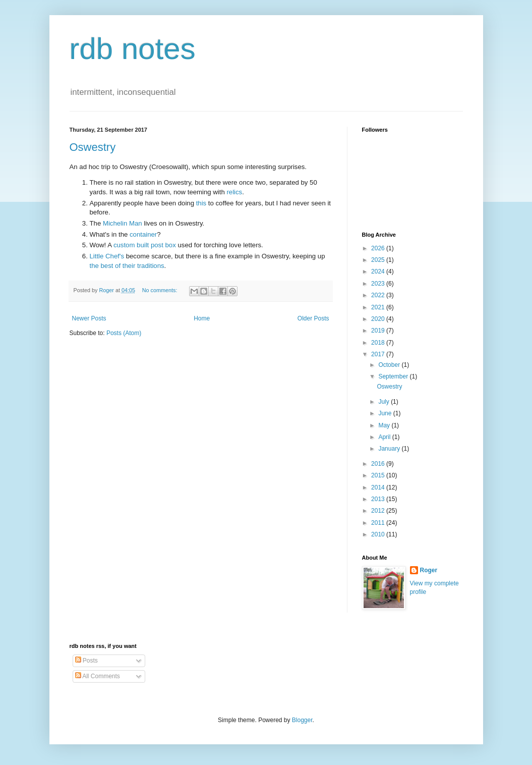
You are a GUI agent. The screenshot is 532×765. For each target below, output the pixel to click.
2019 (379, 331)
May (385, 425)
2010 (379, 534)
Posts (86, 661)
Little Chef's (107, 256)
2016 (379, 464)
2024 (379, 271)
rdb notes (133, 49)
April (385, 437)
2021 (379, 307)
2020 (379, 319)
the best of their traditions (127, 266)
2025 (379, 260)
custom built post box (145, 245)
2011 (379, 523)
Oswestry (93, 147)
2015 (379, 475)
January (390, 449)
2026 (379, 248)
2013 (379, 499)
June (386, 413)
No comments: (161, 290)
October (390, 365)
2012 (379, 511)
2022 (379, 295)
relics (234, 192)
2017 (379, 354)
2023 (379, 284)
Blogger (302, 720)
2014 (379, 487)
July (385, 402)
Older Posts (313, 318)
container (143, 234)
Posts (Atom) (124, 333)
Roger (429, 570)
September (394, 376)
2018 (379, 343)
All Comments (98, 676)
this (201, 203)
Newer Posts (89, 318)
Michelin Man (123, 223)
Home (202, 318)
